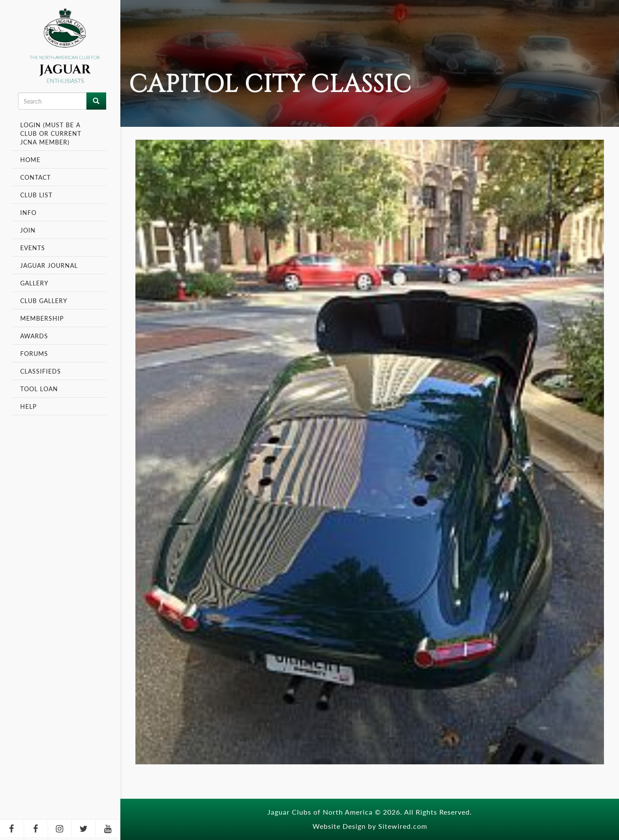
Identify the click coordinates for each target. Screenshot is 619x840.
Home (30, 159)
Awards (34, 336)
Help (28, 406)
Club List (36, 195)
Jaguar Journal (49, 265)
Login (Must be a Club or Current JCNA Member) (51, 133)
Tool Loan (39, 389)
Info (29, 212)
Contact (35, 177)
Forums (34, 353)
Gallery (34, 283)
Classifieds (41, 371)
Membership (43, 318)
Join (28, 230)
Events (34, 248)
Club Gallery (44, 300)
